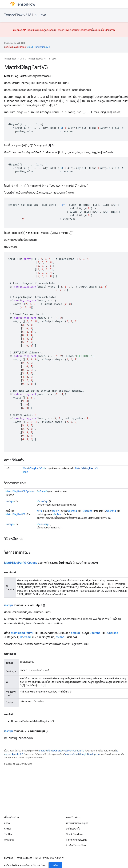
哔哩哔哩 (9, 840)
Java (42, 15)
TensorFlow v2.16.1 (19, 15)
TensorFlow (10, 59)
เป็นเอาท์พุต (43, 501)
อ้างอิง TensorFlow (76, 845)
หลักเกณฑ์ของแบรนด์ (77, 840)
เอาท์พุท (9, 605)
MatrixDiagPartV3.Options (20, 491)
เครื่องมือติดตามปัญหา (77, 823)
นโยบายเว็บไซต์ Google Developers (82, 754)
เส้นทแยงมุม (43, 524)
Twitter (8, 834)
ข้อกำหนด (9, 858)
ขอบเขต (55, 511)
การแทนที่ (98, 30)
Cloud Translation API (38, 47)
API (22, 59)
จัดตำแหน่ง (42, 491)
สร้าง (39, 511)
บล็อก (7, 823)
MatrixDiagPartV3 (86, 468)
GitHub (8, 829)
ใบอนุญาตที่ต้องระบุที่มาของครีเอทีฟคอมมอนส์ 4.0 (61, 751)
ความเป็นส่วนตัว (24, 858)
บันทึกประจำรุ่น (73, 829)
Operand (72, 511)
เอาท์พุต (10, 501)
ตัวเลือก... (58, 514)
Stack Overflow (74, 834)
